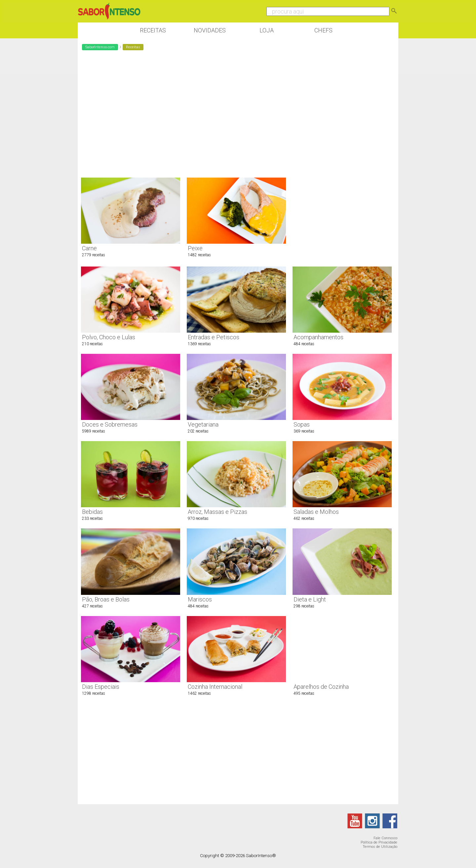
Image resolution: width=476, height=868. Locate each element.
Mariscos (200, 599)
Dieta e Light (310, 599)
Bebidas (92, 512)
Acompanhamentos (318, 337)
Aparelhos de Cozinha (321, 687)
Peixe (195, 248)
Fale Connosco (385, 838)
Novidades (210, 30)
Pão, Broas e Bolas (106, 599)
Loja (267, 30)
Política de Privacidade (379, 842)
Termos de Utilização (380, 847)
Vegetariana (203, 424)
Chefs (323, 30)
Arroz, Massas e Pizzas (218, 512)
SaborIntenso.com (100, 47)
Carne (89, 248)
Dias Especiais (101, 687)
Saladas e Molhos (316, 512)
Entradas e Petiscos (214, 337)
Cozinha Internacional (215, 687)
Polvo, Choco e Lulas (109, 337)
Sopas (302, 424)
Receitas (153, 30)
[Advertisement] (342, 157)
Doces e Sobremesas (110, 424)
